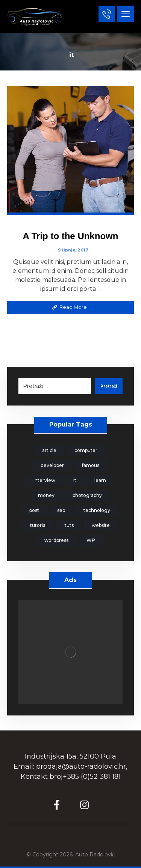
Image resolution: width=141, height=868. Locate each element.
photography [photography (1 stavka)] (87, 495)
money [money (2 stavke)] (46, 495)
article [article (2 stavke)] (49, 450)
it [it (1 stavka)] (75, 480)
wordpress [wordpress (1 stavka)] (56, 540)
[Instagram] (85, 805)
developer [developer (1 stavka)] (52, 465)
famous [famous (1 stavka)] (91, 465)
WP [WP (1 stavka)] (91, 540)
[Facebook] (57, 805)
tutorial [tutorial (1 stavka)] (38, 525)
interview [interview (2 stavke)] (44, 480)
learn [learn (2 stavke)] (100, 480)
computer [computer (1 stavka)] (86, 450)
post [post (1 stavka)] (34, 510)
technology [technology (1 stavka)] (97, 510)
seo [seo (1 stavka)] (61, 510)
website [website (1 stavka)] (101, 525)
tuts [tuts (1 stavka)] (69, 525)
